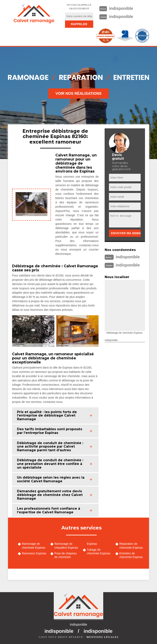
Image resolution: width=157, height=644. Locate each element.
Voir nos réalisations (78, 94)
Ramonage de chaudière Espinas (66, 546)
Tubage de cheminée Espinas (99, 552)
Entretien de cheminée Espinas (131, 555)
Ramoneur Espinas (34, 553)
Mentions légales (103, 637)
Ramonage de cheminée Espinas (34, 546)
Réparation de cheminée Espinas (131, 546)
